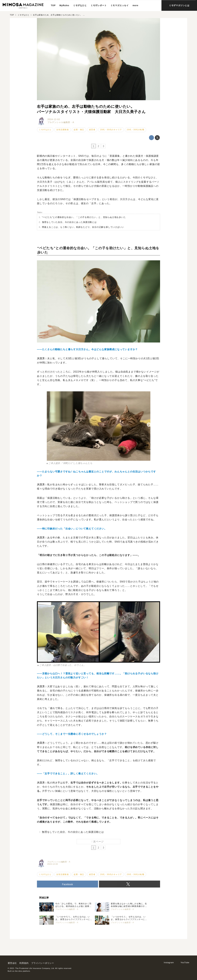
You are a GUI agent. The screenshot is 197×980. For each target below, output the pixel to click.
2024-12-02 (54, 119)
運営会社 (12, 963)
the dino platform (23, 971)
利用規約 (24, 963)
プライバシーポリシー (43, 963)
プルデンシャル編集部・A (61, 122)
